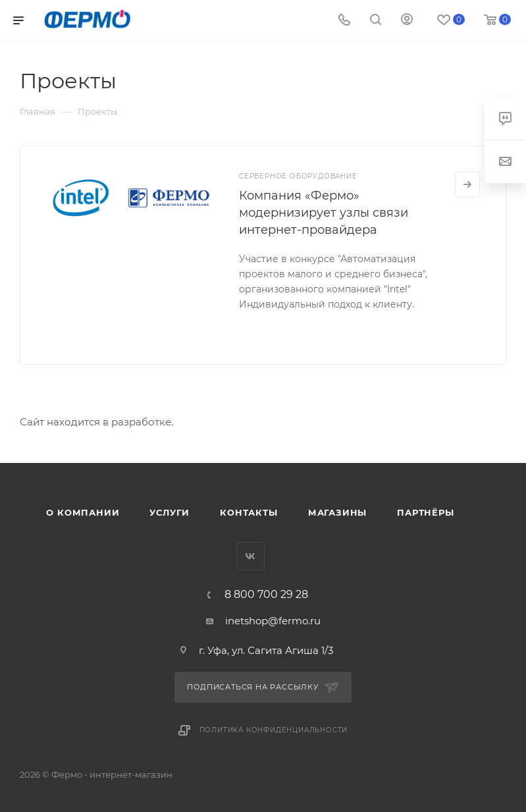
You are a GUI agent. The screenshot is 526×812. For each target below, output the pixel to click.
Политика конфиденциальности (274, 730)
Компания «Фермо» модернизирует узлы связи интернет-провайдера (324, 213)
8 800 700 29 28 (266, 595)
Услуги (170, 512)
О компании (83, 512)
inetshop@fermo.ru (273, 621)
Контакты (249, 512)
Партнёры (425, 512)
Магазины (337, 512)
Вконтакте (250, 556)
